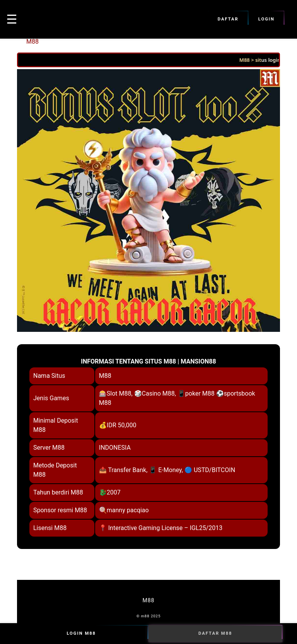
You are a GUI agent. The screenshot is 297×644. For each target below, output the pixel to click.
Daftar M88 (215, 634)
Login (266, 19)
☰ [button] (12, 19)
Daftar (228, 19)
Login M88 (81, 634)
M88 (32, 42)
